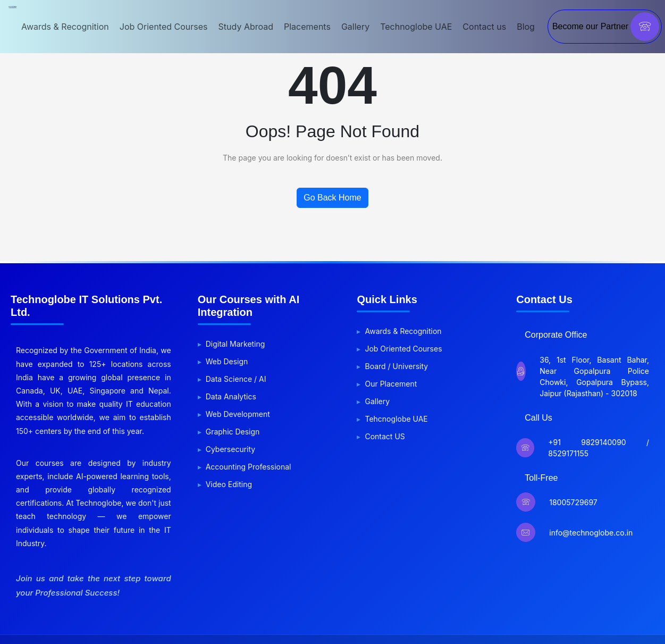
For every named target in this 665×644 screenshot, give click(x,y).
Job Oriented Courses (164, 27)
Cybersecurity (231, 449)
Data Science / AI (236, 379)
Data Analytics (231, 396)
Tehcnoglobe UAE (396, 419)
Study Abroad (246, 27)
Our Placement (391, 384)
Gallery (355, 27)
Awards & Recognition (65, 27)
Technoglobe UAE (416, 27)
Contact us (484, 27)
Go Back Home (332, 198)
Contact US (385, 436)
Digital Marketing (235, 344)
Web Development (238, 414)
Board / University (396, 366)
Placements (307, 27)
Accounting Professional (249, 467)
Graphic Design (233, 432)
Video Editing (229, 484)
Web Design (227, 361)
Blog (526, 27)
